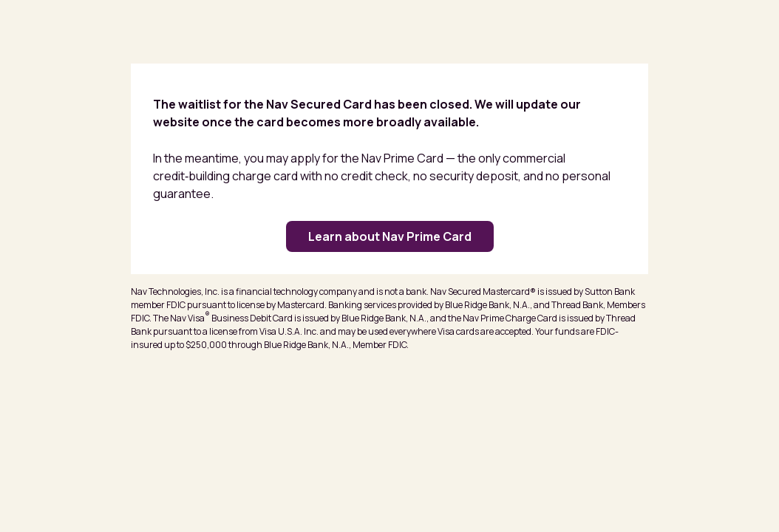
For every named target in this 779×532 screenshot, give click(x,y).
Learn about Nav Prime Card (390, 236)
